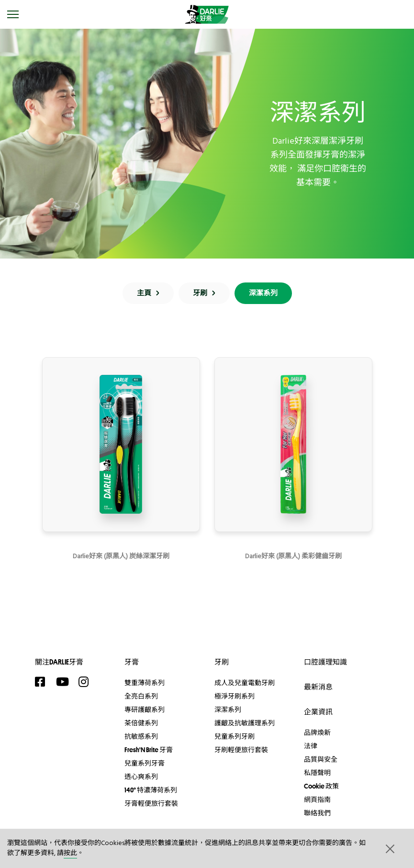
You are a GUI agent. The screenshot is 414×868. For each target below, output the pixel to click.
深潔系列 (228, 710)
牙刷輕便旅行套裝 (241, 750)
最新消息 (318, 687)
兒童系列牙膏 (145, 763)
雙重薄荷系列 (145, 683)
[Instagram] (87, 682)
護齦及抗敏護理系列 (245, 723)
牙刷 (222, 662)
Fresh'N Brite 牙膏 (149, 750)
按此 (70, 853)
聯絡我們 (317, 813)
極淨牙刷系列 (235, 696)
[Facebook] (43, 682)
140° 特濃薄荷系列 (151, 790)
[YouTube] (65, 682)
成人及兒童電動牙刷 (245, 683)
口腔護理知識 (325, 662)
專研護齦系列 (145, 710)
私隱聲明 (317, 773)
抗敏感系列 (141, 736)
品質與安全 (321, 759)
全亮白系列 (141, 696)
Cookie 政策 (321, 786)
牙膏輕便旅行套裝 (151, 803)
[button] (389, 848)
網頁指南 (317, 800)
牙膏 (132, 662)
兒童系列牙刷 (235, 736)
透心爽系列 (141, 777)
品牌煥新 (317, 733)
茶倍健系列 (141, 723)
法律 (311, 746)
